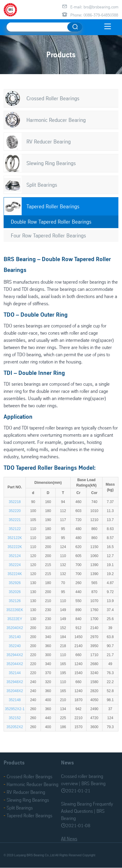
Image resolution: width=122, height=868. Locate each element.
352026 (15, 592)
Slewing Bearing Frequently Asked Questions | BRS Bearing (87, 811)
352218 (15, 502)
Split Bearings (42, 185)
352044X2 (15, 664)
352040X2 (15, 628)
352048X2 (15, 691)
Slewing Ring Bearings (51, 163)
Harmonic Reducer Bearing (56, 120)
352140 (15, 637)
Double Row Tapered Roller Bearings (51, 222)
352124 (15, 556)
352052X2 (15, 727)
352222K (15, 547)
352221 (15, 520)
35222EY (15, 619)
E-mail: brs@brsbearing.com (94, 7)
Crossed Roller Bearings (53, 98)
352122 (15, 529)
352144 (15, 673)
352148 (15, 700)
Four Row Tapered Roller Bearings (48, 235)
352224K (15, 574)
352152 (15, 718)
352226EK (15, 610)
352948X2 (15, 682)
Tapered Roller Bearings (53, 206)
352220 (15, 511)
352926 (15, 583)
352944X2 (15, 655)
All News (69, 839)
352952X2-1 (15, 709)
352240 (15, 646)
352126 (15, 601)
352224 (15, 565)
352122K (15, 538)
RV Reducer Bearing (49, 142)
